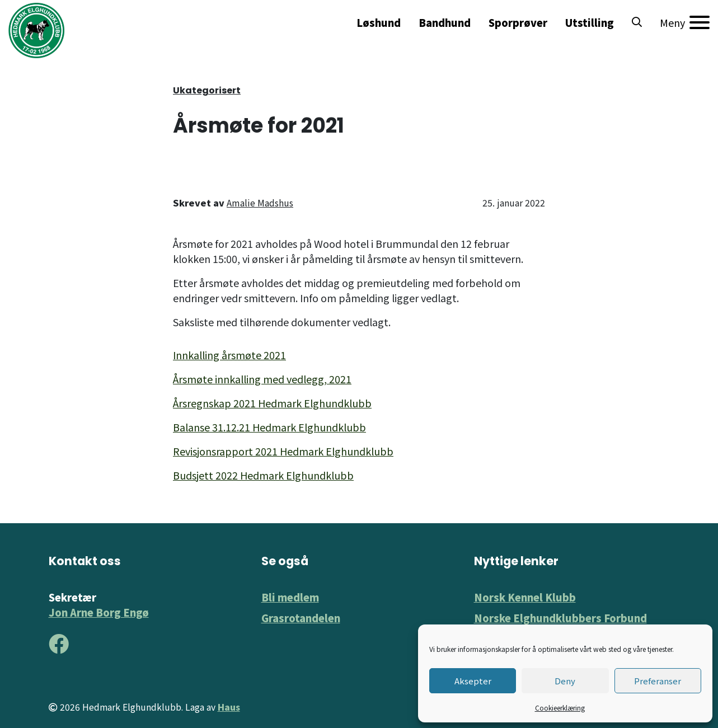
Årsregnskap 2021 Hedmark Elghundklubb (272, 403)
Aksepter (473, 681)
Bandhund (445, 22)
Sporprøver (518, 22)
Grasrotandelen (301, 618)
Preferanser (658, 681)
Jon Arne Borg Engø (99, 612)
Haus (229, 707)
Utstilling (590, 22)
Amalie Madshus (260, 203)
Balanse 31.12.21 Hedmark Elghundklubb (269, 427)
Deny (565, 681)
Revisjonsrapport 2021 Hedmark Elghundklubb (283, 451)
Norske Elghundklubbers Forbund (560, 618)
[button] (637, 22)
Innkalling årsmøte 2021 (229, 355)
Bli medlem (290, 597)
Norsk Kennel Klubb (525, 597)
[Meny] (685, 22)
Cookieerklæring (560, 708)
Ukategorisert (207, 90)
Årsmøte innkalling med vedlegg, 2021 (262, 379)
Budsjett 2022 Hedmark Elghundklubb (263, 475)
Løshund (379, 22)
